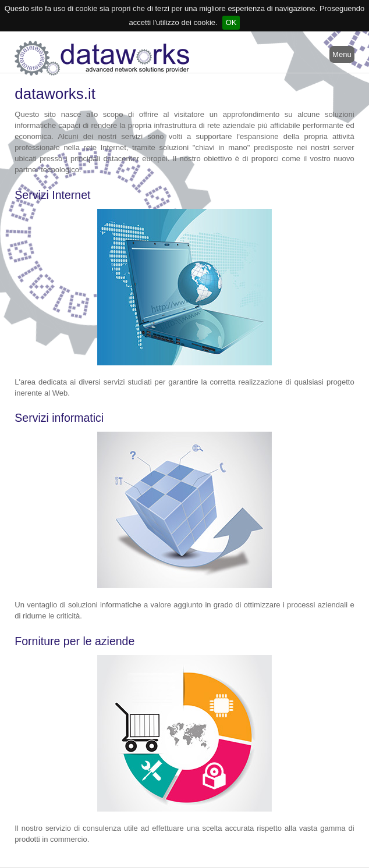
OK (231, 22)
